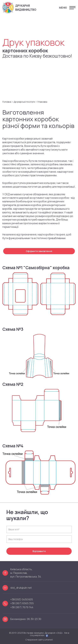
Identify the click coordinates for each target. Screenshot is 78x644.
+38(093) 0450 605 (22, 600)
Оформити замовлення (39, 251)
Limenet (49, 640)
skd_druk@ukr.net (21, 588)
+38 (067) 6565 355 (22, 603)
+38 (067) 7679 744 (22, 607)
